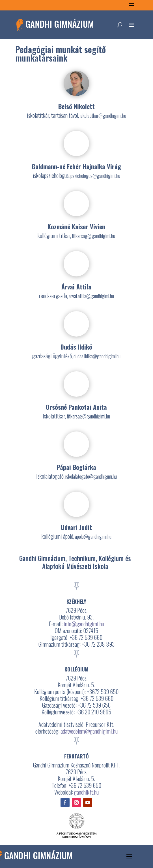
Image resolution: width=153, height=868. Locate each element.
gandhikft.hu (86, 792)
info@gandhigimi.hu (84, 624)
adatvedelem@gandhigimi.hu (89, 731)
